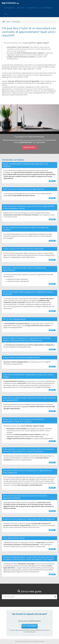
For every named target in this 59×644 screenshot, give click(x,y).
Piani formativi (21, 8)
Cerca (6, 14)
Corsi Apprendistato (10, 8)
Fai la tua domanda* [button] (30, 626)
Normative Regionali (46, 8)
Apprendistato (10, 3)
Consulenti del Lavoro (33, 8)
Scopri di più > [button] (30, 148)
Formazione (16, 22)
